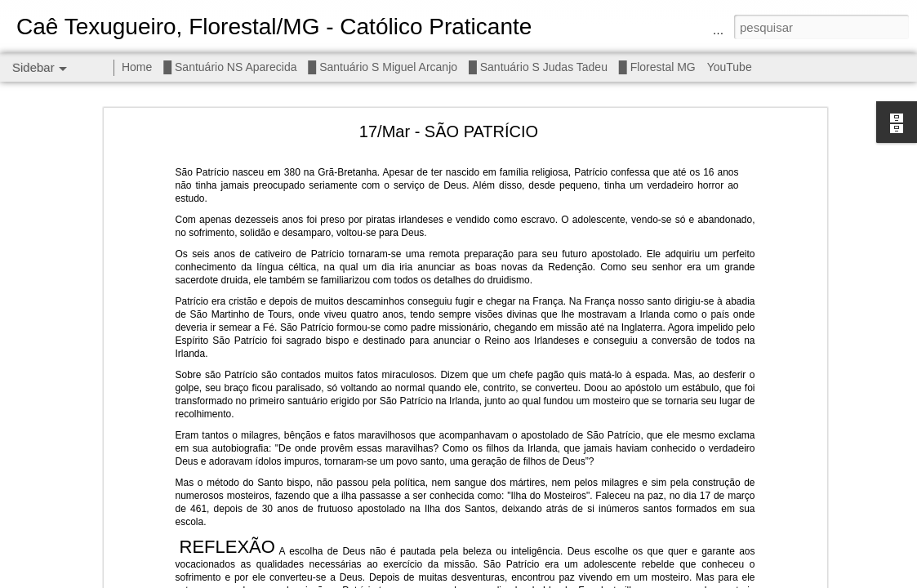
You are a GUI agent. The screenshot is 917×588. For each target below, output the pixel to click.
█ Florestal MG (657, 67)
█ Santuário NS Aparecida (230, 67)
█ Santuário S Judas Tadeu (538, 67)
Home (137, 67)
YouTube (730, 67)
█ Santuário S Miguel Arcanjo (383, 67)
